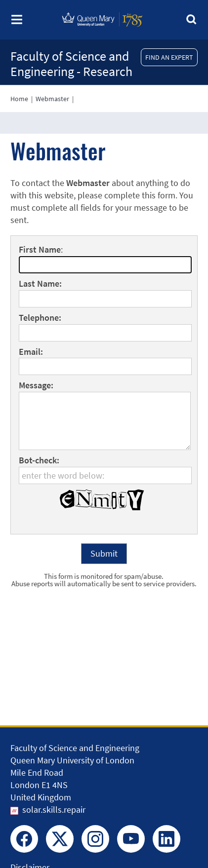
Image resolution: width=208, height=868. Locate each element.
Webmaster (52, 99)
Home (19, 99)
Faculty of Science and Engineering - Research (71, 64)
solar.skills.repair (54, 810)
